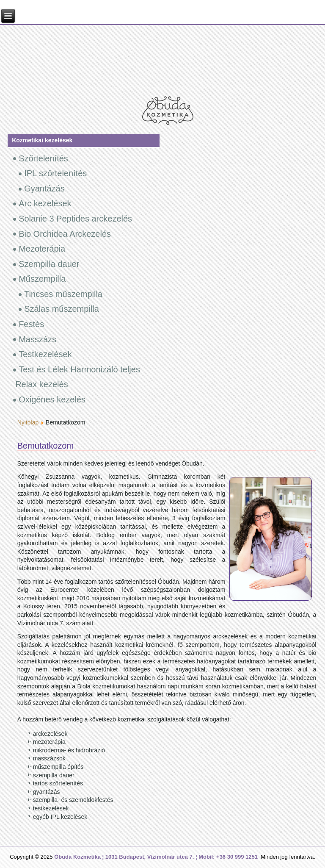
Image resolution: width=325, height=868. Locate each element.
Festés (31, 324)
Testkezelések (45, 354)
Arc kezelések (45, 203)
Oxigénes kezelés (52, 399)
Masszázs (37, 339)
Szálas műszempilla (62, 309)
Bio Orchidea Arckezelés (65, 234)
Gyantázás (44, 189)
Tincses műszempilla (63, 294)
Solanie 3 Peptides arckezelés (75, 219)
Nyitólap (28, 422)
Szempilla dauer (49, 264)
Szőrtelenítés (43, 158)
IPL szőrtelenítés (55, 173)
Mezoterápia (42, 249)
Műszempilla (42, 279)
